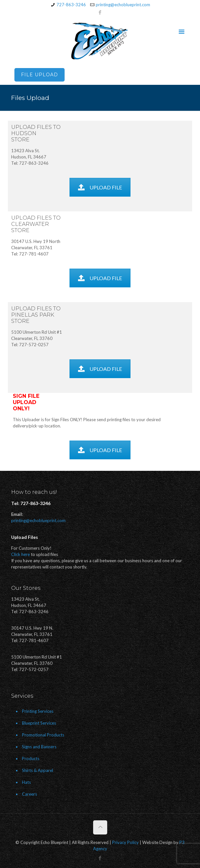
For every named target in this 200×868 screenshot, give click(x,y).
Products (31, 759)
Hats (26, 782)
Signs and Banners (39, 747)
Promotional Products (43, 735)
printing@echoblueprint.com (123, 5)
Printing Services (38, 711)
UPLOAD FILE (100, 187)
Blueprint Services (39, 723)
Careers (30, 794)
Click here (20, 554)
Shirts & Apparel (38, 770)
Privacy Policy (125, 842)
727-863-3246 (71, 5)
